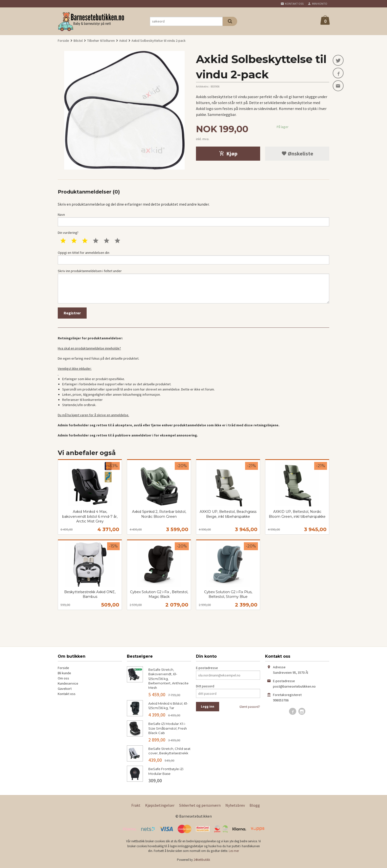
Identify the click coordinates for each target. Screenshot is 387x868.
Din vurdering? (68, 233)
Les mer (234, 852)
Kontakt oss (67, 695)
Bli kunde (64, 674)
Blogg (255, 806)
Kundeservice (68, 684)
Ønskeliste (297, 153)
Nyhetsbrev (235, 806)
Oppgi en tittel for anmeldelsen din (193, 258)
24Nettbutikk (202, 860)
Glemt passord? (250, 708)
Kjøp (228, 153)
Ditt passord (205, 687)
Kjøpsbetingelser (160, 806)
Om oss (63, 679)
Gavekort (65, 690)
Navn (193, 219)
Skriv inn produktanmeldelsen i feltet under (193, 287)
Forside (63, 41)
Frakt (136, 806)
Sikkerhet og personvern (200, 806)
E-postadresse (207, 669)
